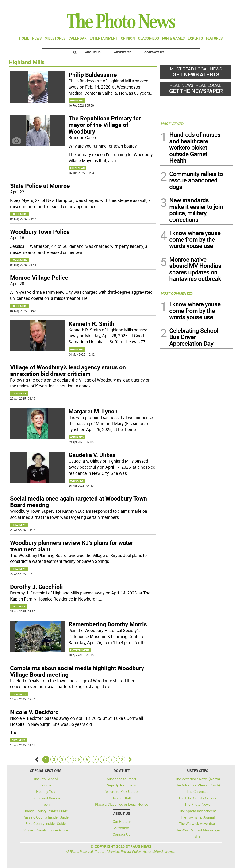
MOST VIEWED (172, 124)
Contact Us (154, 52)
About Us (93, 52)
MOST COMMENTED (176, 293)
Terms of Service (107, 851)
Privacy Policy (131, 851)
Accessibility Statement (160, 851)
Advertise (123, 52)
